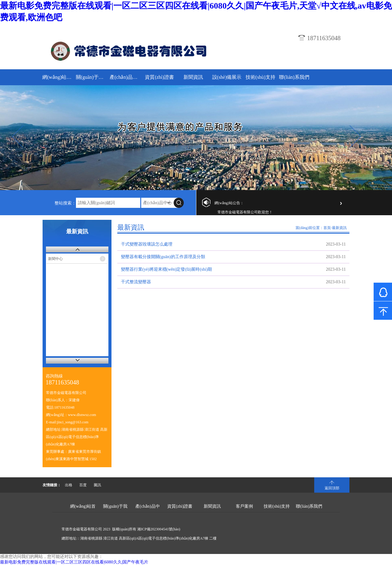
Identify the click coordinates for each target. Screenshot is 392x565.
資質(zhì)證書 (159, 77)
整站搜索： (65, 203)
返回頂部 (332, 488)
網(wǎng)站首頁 (58, 77)
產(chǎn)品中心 (126, 77)
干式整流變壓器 (136, 282)
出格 (69, 485)
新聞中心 (55, 259)
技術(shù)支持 (260, 77)
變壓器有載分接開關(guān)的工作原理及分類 (163, 257)
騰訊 (97, 485)
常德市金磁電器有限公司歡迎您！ (245, 214)
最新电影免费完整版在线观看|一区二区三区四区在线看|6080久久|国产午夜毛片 (74, 562)
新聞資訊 (193, 77)
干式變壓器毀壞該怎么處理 (147, 244)
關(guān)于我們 (92, 77)
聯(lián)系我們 (294, 77)
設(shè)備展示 (227, 77)
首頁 (327, 228)
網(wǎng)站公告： (229, 203)
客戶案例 (244, 506)
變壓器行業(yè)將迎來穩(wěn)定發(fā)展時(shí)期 (166, 269)
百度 (83, 485)
